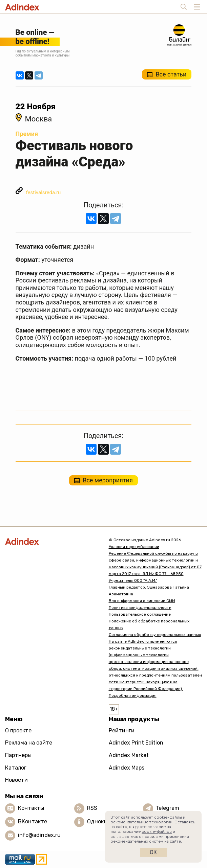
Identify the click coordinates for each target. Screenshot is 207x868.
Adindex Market (129, 755)
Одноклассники (108, 821)
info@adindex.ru (39, 835)
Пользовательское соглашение (140, 614)
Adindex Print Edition (136, 743)
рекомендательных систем (137, 841)
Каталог (16, 768)
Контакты (31, 808)
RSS (92, 808)
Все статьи (171, 74)
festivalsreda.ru (44, 192)
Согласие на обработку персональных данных (155, 635)
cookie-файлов (157, 831)
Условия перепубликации (134, 547)
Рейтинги (122, 730)
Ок (153, 852)
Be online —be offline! (35, 37)
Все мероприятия (108, 480)
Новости (16, 780)
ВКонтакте (33, 821)
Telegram (168, 808)
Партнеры (18, 755)
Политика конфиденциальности (140, 608)
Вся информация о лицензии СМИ (142, 601)
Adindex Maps (127, 768)
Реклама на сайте (29, 743)
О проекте (18, 730)
